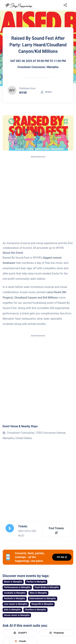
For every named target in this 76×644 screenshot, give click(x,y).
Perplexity (56, 633)
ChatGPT (20, 633)
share (46, 92)
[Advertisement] (38, 199)
